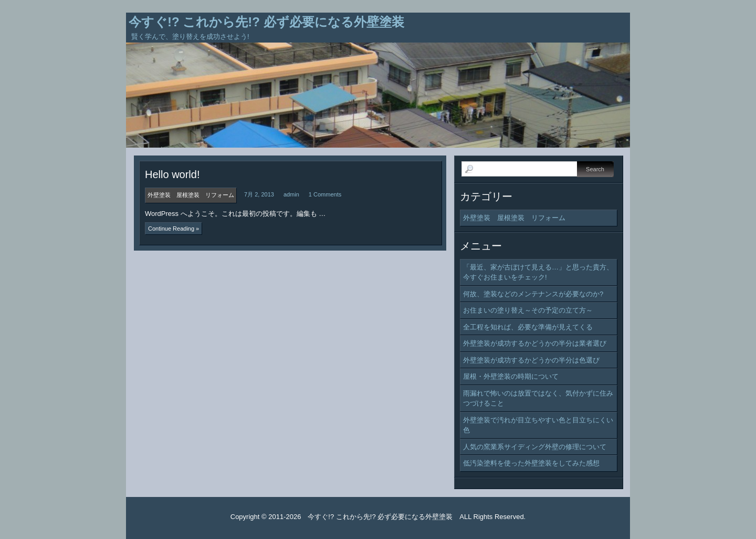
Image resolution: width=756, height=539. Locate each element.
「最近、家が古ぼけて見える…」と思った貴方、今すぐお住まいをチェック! (538, 272)
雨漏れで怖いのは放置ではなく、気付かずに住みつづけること (538, 398)
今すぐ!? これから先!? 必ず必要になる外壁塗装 (266, 22)
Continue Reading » (174, 229)
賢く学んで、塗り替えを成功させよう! (190, 37)
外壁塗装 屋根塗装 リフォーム (514, 218)
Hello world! (172, 174)
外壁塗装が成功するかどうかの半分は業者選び (535, 343)
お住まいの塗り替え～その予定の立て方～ (528, 310)
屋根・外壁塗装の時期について (511, 376)
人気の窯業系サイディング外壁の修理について (535, 447)
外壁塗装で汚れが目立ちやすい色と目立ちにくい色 (538, 425)
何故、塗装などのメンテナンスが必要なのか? (533, 294)
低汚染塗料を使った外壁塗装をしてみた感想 (531, 463)
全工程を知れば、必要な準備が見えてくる (528, 327)
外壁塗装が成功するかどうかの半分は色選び (531, 360)
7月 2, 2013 (259, 194)
